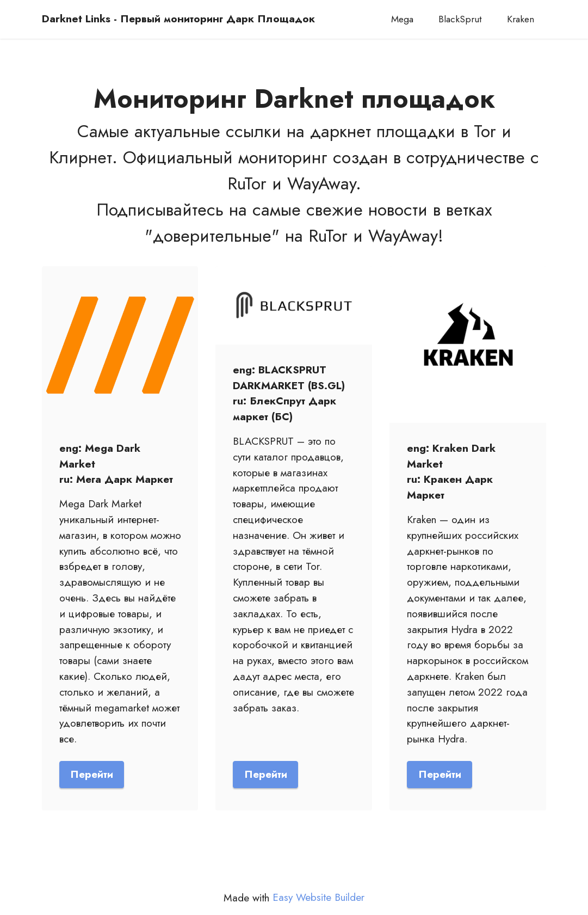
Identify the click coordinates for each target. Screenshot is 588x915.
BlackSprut (460, 19)
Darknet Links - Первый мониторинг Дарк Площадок (178, 19)
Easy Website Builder (318, 897)
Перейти (92, 774)
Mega (402, 19)
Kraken (521, 19)
